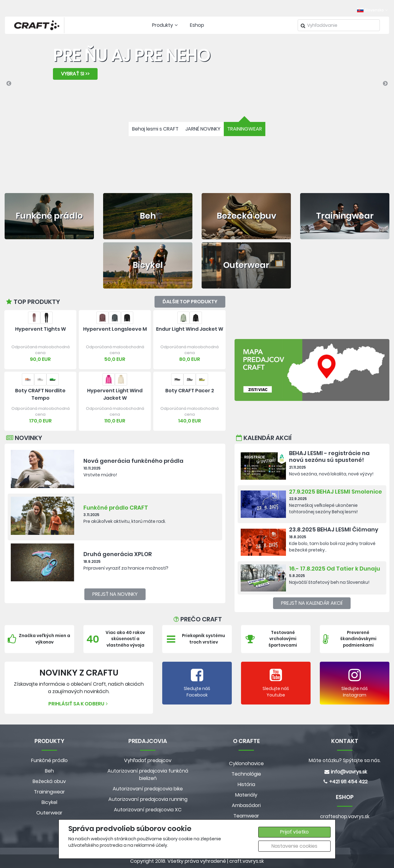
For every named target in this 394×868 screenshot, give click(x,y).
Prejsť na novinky (115, 594)
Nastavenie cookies (294, 846)
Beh (49, 771)
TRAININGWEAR (245, 129)
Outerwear (49, 813)
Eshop (197, 25)
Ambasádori (246, 805)
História (246, 784)
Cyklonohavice (246, 763)
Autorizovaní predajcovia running (148, 799)
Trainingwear (49, 792)
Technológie (246, 774)
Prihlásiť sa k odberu (79, 704)
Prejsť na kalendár (312, 603)
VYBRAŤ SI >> (75, 74)
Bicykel (49, 802)
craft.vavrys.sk (247, 861)
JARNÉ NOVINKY (203, 129)
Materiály (246, 795)
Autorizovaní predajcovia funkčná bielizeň (148, 775)
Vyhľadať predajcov (148, 760)
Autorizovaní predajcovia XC (148, 810)
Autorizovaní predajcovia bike (148, 789)
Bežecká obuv (49, 781)
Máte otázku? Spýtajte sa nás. (345, 760)
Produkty (166, 25)
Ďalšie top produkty (190, 302)
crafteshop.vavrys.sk (345, 816)
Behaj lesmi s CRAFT (155, 129)
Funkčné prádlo (49, 760)
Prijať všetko (294, 832)
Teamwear (246, 816)
